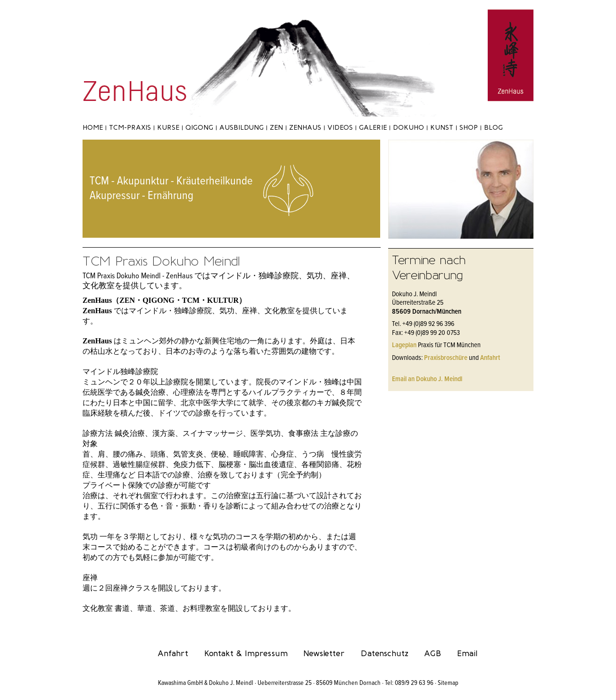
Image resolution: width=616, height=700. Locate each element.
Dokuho (408, 128)
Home (93, 128)
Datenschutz (385, 653)
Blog (493, 128)
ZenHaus (305, 128)
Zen (276, 128)
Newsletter (324, 653)
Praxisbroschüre (446, 358)
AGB (433, 653)
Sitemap (448, 683)
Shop (469, 128)
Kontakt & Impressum (246, 653)
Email (467, 653)
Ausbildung (241, 128)
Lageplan (404, 345)
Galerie (373, 128)
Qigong (199, 128)
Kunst (442, 128)
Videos (340, 128)
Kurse (168, 128)
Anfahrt (490, 358)
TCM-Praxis (130, 128)
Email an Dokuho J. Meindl (427, 379)
